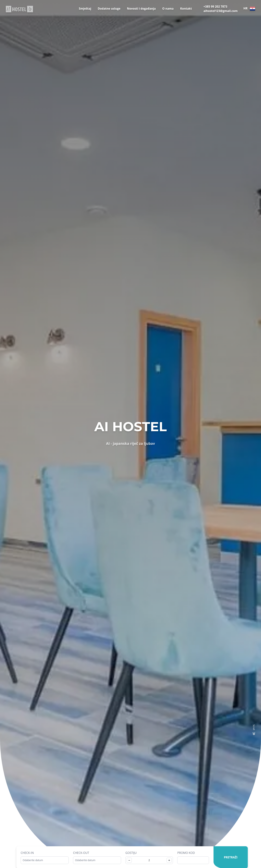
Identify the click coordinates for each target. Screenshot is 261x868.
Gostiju (131, 853)
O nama (168, 9)
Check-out (81, 853)
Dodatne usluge (109, 9)
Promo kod (186, 853)
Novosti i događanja (141, 9)
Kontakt (186, 9)
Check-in (27, 853)
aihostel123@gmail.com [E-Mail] (220, 11)
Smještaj (85, 9)
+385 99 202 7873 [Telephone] (215, 7)
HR (249, 9)
